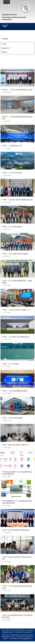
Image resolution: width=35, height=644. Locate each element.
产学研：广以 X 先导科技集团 (12, 227)
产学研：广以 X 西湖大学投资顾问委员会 (16, 337)
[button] (5, 27)
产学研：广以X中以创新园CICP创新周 (15, 391)
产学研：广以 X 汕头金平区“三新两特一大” (16, 310)
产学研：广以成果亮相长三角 (12, 146)
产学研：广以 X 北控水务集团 (12, 173)
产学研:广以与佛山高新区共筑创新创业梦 (16, 530)
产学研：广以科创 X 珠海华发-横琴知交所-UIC (17, 200)
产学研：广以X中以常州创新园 (12, 418)
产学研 (4, 44)
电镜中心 (5, 52)
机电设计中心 (6, 48)
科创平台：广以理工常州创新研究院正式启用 (17, 90)
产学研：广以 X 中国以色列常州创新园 (15, 254)
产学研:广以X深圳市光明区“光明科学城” (15, 445)
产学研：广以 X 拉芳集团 (10, 364)
